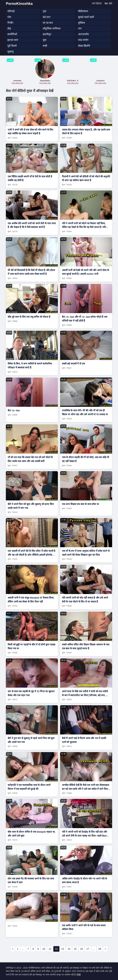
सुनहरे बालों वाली (86, 17)
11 (50, 949)
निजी (79, 975)
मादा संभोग (83, 40)
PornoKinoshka (19, 4)
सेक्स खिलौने (84, 46)
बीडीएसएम (83, 11)
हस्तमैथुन (47, 34)
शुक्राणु (10, 52)
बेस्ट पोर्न (108, 4)
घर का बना (48, 23)
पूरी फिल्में (12, 46)
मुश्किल (82, 23)
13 (63, 949)
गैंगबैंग (10, 23)
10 (44, 949)
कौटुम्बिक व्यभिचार (52, 29)
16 (82, 949)
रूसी (45, 46)
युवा (45, 40)
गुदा (45, 11)
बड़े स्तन (47, 17)
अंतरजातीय (83, 34)
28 (100, 949)
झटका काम (13, 40)
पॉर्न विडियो (97, 4)
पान (80, 29)
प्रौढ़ (9, 29)
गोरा (9, 17)
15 (75, 949)
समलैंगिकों (12, 34)
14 (69, 949)
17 (88, 949)
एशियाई (11, 11)
